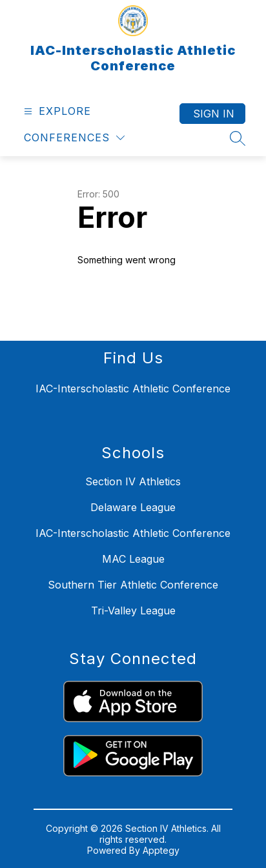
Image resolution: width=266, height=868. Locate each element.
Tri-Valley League (133, 611)
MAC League (133, 559)
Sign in (214, 114)
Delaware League (133, 507)
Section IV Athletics (133, 481)
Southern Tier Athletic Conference (133, 585)
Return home (114, 303)
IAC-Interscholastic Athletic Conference (133, 533)
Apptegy (161, 850)
